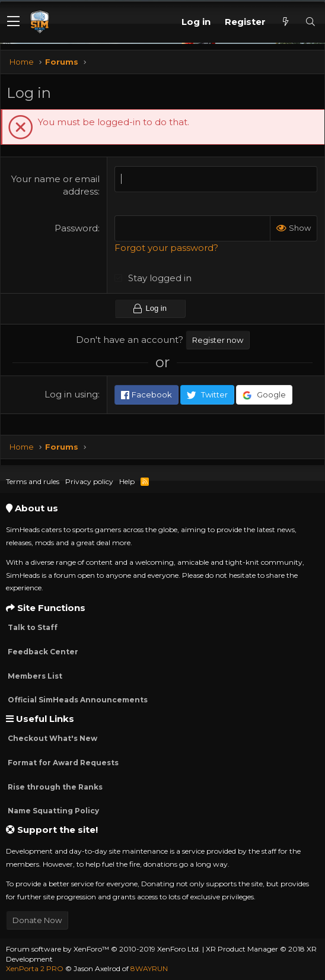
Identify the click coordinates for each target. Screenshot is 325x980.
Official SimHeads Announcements (77, 700)
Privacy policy (89, 481)
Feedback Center (42, 652)
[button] (13, 22)
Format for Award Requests (62, 763)
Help (127, 481)
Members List (34, 676)
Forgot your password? (166, 248)
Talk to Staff (32, 627)
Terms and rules (33, 481)
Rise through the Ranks (54, 787)
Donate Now (37, 920)
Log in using (71, 394)
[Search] (310, 22)
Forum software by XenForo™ (103, 949)
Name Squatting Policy (52, 811)
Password (76, 228)
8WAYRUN (149, 968)
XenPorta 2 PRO (35, 968)
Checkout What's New (52, 738)
